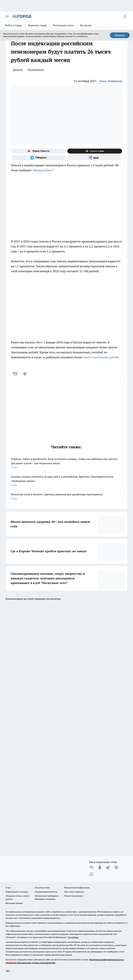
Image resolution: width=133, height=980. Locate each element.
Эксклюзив (86, 25)
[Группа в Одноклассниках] (100, 867)
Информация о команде (17, 892)
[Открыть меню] (7, 16)
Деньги (18, 70)
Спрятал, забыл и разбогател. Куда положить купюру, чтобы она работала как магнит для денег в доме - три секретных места (66, 463)
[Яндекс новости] (38, 151)
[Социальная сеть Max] (95, 158)
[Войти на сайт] (125, 16)
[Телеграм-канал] (38, 158)
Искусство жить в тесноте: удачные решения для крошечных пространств (66, 497)
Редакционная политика (46, 892)
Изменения (36, 70)
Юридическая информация (77, 888)
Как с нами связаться (74, 892)
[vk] (15, 374)
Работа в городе (14, 25)
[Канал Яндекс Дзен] (95, 151)
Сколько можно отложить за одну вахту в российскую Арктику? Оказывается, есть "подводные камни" (66, 481)
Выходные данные (14, 903)
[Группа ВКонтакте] (91, 867)
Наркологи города (37, 25)
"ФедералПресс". (44, 170)
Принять (120, 35)
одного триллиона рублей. (101, 357)
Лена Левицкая (111, 81)
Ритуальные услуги (63, 25)
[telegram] (26, 374)
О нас (8, 888)
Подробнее (73, 937)
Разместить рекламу (74, 896)
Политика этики (42, 888)
